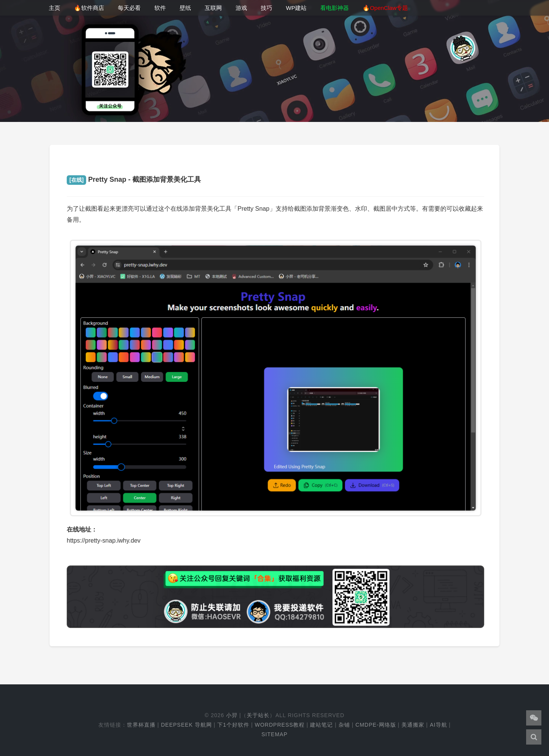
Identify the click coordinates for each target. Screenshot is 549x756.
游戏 (241, 8)
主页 (55, 8)
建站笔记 (321, 725)
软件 (160, 8)
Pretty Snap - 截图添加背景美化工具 (134, 179)
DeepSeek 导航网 (186, 725)
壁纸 (185, 8)
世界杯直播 (141, 725)
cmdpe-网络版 (376, 725)
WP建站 (296, 8)
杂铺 (344, 725)
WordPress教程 (280, 725)
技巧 (266, 8)
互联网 (213, 8)
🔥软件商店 (89, 8)
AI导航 (438, 725)
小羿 (232, 715)
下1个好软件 (233, 725)
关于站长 (258, 715)
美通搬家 (413, 725)
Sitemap (274, 734)
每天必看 (129, 8)
